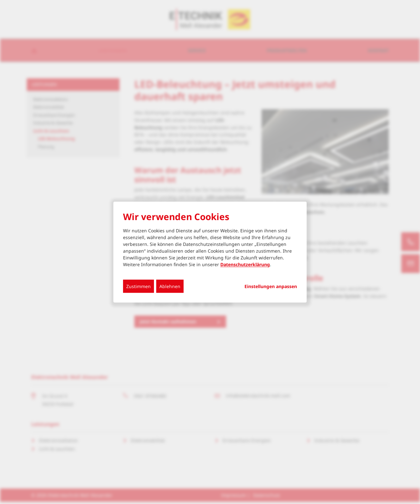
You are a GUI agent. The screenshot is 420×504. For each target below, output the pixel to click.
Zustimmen (138, 286)
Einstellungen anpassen (271, 286)
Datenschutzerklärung (245, 264)
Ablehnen (170, 286)
